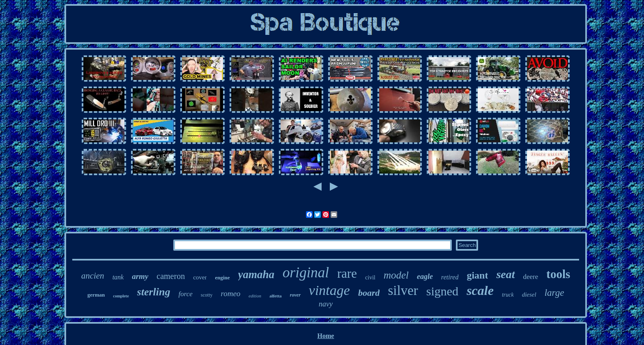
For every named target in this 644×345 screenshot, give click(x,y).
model (396, 275)
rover (295, 295)
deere (531, 277)
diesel (529, 295)
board (369, 293)
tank (118, 277)
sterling (154, 292)
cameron (171, 276)
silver (403, 290)
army (140, 276)
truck (508, 295)
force (186, 294)
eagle (425, 276)
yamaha (256, 274)
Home (326, 336)
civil (370, 278)
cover (200, 277)
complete (121, 296)
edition (255, 296)
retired (450, 277)
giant (477, 275)
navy (326, 304)
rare (347, 273)
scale (480, 290)
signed (442, 291)
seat (505, 274)
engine (222, 278)
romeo (230, 294)
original (306, 273)
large (554, 293)
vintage (329, 290)
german (96, 295)
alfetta (276, 296)
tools (558, 274)
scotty (207, 295)
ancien (93, 276)
